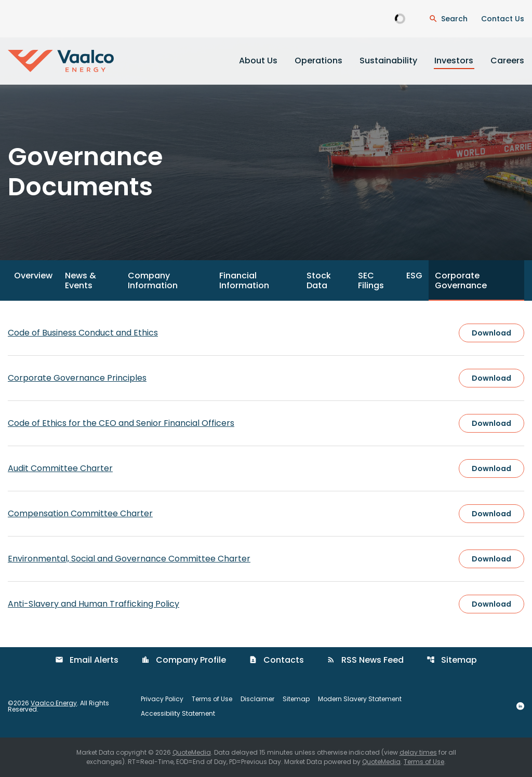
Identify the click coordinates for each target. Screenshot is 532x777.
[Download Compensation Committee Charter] (266, 514)
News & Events (81, 280)
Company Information (153, 280)
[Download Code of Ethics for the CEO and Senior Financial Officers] (266, 423)
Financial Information (244, 280)
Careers (507, 61)
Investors (454, 61)
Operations (318, 61)
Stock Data (319, 280)
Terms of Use (212, 699)
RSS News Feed (365, 660)
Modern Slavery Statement (360, 699)
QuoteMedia (192, 752)
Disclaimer (257, 699)
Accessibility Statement (178, 714)
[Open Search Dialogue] (448, 19)
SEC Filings (371, 280)
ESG (414, 276)
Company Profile (184, 660)
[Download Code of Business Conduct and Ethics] (266, 333)
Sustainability (388, 61)
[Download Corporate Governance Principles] (266, 378)
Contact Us (503, 19)
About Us (258, 61)
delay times (418, 752)
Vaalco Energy (54, 703)
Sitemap (452, 660)
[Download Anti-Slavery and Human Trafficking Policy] (266, 604)
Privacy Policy (162, 699)
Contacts (276, 660)
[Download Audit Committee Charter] (266, 468)
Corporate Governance (461, 280)
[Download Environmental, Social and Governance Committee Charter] (266, 559)
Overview (33, 276)
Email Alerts (87, 660)
